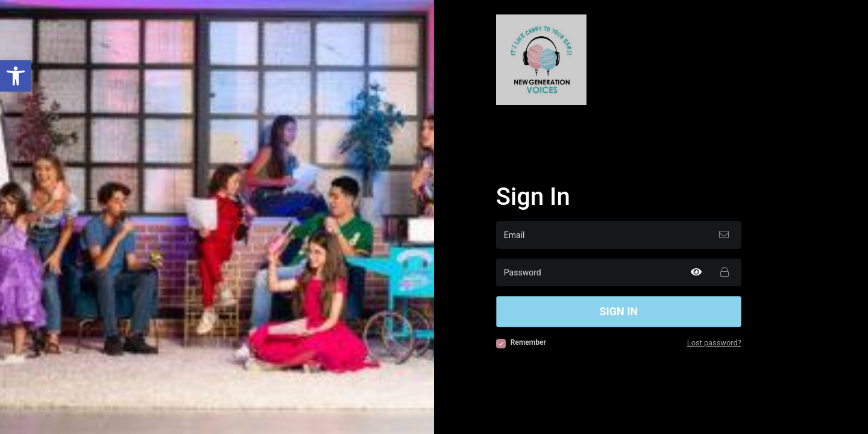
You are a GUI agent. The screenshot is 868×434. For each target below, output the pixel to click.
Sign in (618, 311)
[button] (16, 76)
